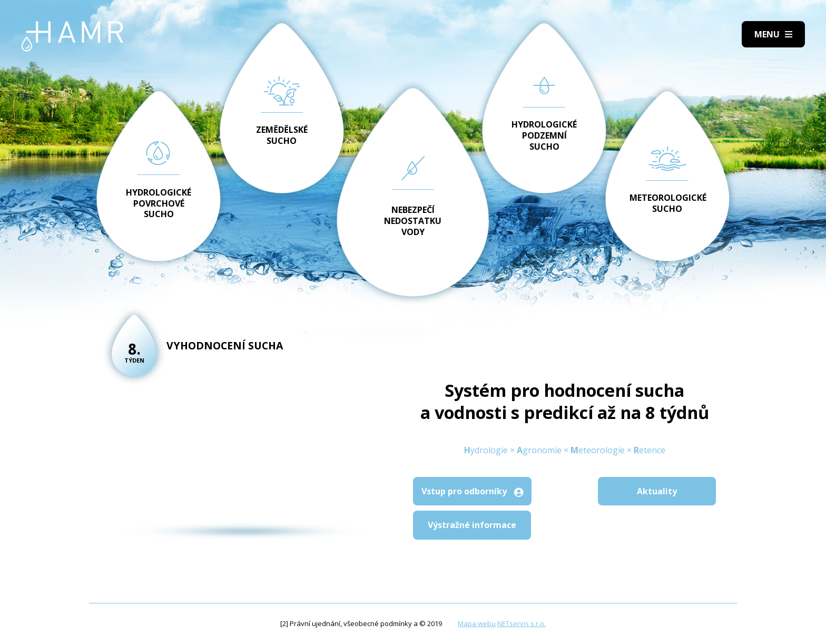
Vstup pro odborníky (472, 491)
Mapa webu (477, 623)
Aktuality (657, 491)
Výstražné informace (472, 525)
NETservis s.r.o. (522, 623)
